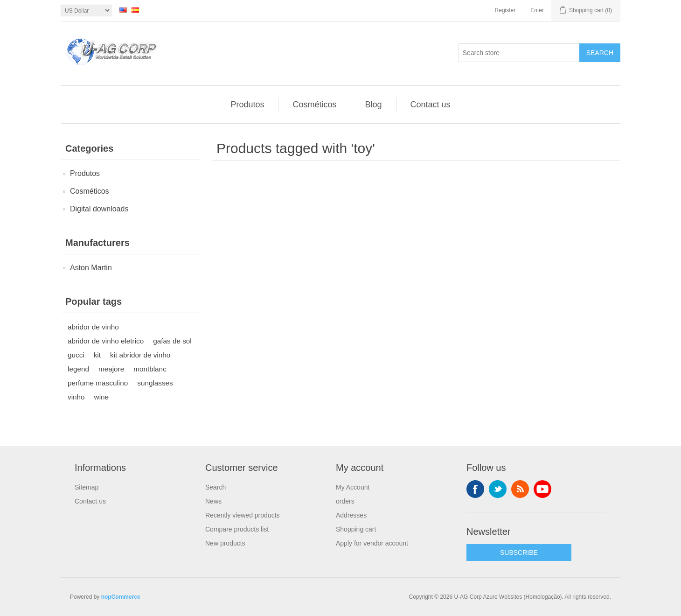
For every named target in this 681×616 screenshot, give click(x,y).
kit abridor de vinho (140, 355)
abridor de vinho (93, 327)
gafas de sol (172, 341)
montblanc (150, 369)
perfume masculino (98, 383)
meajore (111, 369)
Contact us (431, 105)
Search (600, 53)
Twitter (498, 489)
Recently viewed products (243, 515)
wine (101, 397)
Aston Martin (91, 268)
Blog (374, 105)
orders (345, 501)
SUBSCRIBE (519, 553)
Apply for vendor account (372, 543)
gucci (76, 355)
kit (97, 355)
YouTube (542, 489)
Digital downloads (99, 209)
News (213, 501)
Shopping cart (356, 529)
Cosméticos (314, 105)
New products (225, 543)
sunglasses (155, 383)
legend (78, 369)
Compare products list (237, 529)
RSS (520, 489)
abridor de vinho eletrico (106, 341)
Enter (537, 10)
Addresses (351, 515)
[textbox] (519, 53)
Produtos (247, 105)
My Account (353, 487)
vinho (76, 397)
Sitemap (87, 487)
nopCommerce (121, 597)
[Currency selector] (86, 10)
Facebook (475, 489)
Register (505, 10)
